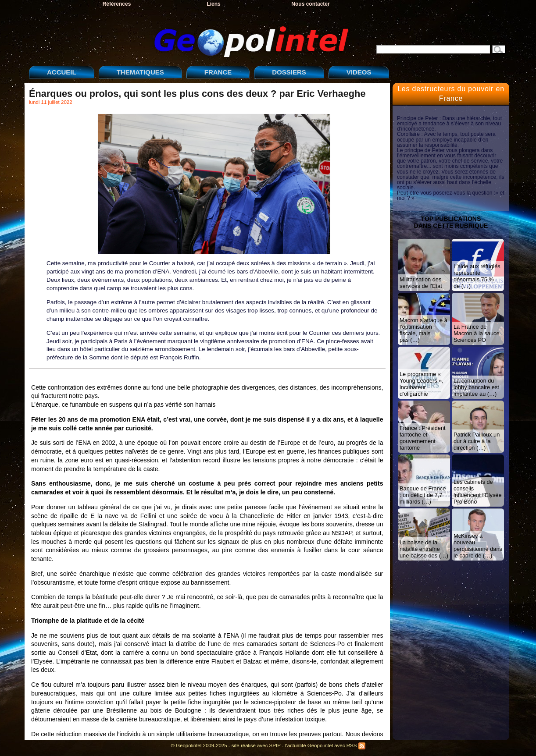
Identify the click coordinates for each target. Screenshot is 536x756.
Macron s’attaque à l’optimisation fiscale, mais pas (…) (423, 330)
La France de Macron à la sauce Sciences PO (477, 333)
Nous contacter (310, 4)
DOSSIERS (289, 72)
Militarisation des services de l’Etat (421, 283)
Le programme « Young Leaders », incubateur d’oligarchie (422, 384)
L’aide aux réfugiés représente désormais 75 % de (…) (477, 276)
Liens (213, 4)
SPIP (275, 745)
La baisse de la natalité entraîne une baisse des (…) (424, 549)
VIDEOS (359, 72)
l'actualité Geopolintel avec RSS (325, 745)
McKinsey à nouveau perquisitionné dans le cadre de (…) (478, 546)
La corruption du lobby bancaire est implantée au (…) (476, 387)
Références (117, 4)
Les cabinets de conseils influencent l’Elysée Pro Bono (478, 492)
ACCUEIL (62, 72)
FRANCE (218, 72)
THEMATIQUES (140, 72)
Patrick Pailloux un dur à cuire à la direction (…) (477, 441)
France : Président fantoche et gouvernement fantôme (423, 438)
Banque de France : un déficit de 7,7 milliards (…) (423, 495)
